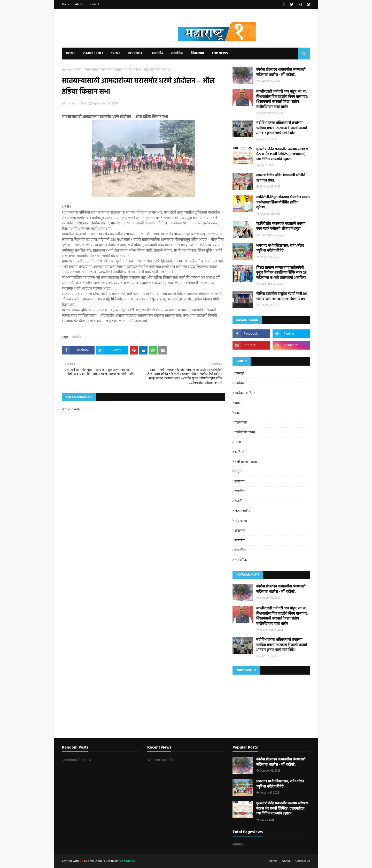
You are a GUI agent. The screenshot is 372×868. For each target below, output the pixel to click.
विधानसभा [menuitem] (197, 53)
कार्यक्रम (240, 383)
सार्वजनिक (241, 560)
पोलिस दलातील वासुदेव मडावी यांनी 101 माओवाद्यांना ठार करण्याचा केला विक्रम (282, 296)
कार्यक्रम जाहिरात (245, 393)
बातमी (238, 472)
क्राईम (238, 413)
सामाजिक (240, 550)
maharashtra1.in (76, 104)
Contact (94, 4)
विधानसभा (241, 521)
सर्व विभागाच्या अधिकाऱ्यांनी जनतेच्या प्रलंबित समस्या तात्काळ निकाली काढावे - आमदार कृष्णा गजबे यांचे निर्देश (283, 128)
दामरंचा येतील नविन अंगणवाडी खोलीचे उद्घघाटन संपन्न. (281, 178)
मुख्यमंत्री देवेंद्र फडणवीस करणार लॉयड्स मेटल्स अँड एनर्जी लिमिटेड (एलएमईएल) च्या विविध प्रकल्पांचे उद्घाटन (282, 154)
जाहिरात (239, 452)
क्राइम (238, 403)
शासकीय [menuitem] (158, 53)
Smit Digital (96, 861)
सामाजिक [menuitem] (177, 53)
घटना (238, 442)
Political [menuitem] (136, 53)
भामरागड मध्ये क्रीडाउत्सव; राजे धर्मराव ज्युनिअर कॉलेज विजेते (280, 248)
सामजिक (240, 541)
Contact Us (303, 861)
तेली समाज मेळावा (246, 462)
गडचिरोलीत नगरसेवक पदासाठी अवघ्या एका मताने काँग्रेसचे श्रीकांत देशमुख (281, 226)
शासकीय (240, 531)
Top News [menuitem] (220, 53)
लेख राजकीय (242, 511)
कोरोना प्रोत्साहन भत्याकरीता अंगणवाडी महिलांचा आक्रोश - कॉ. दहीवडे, (281, 72)
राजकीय (77, 70)
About (79, 4)
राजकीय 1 (241, 501)
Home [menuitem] (71, 53)
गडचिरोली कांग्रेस (245, 432)
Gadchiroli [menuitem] (93, 53)
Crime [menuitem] (116, 53)
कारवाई (239, 373)
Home (66, 4)
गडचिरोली (241, 423)
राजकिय (239, 482)
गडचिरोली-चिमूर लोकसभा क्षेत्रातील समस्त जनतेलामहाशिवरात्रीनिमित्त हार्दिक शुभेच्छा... (283, 203)
